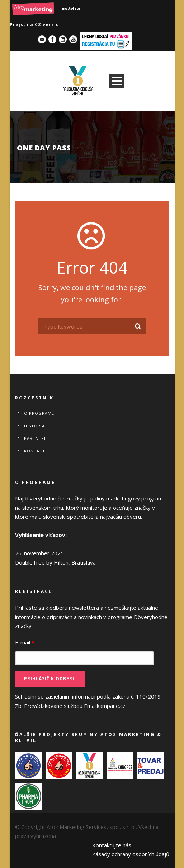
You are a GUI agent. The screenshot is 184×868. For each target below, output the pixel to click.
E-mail (25, 642)
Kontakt (35, 451)
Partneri (35, 438)
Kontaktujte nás (112, 845)
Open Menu (117, 81)
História (34, 426)
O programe (39, 413)
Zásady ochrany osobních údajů (131, 854)
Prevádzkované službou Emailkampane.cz (75, 706)
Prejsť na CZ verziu (34, 25)
